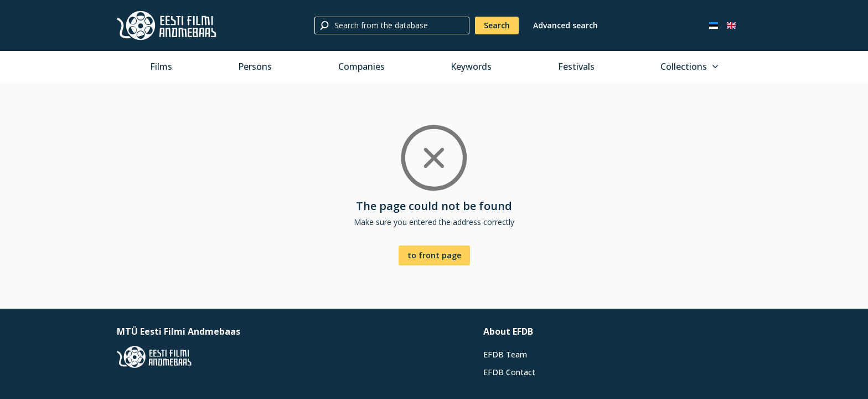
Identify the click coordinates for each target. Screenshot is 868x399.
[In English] (731, 25)
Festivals (576, 66)
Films (161, 66)
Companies (361, 66)
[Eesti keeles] (714, 25)
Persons (255, 66)
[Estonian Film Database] (167, 25)
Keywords (471, 66)
